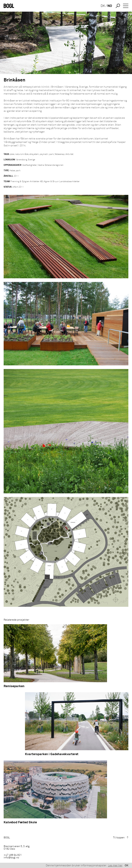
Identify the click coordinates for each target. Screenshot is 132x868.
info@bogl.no (11, 858)
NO (110, 6)
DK (103, 6)
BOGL (7, 838)
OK (127, 866)
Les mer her (115, 866)
